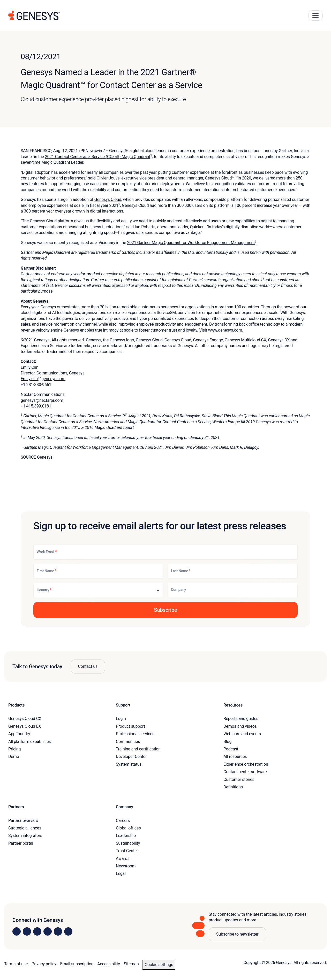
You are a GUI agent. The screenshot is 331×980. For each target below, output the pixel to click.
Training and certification (138, 749)
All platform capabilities (29, 742)
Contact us (88, 666)
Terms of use (16, 964)
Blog (227, 742)
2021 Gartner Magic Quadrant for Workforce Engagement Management (191, 243)
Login (121, 719)
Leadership (126, 836)
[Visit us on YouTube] (58, 931)
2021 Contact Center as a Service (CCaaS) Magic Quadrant (98, 157)
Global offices (128, 828)
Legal (121, 873)
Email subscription (77, 964)
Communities (128, 742)
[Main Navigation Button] (315, 15)
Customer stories (239, 779)
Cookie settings (159, 965)
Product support (130, 726)
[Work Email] (165, 552)
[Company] (233, 590)
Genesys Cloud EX (25, 726)
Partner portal (21, 843)
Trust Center (127, 851)
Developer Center (131, 756)
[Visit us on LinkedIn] (17, 931)
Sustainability (128, 843)
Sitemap (131, 964)
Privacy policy (44, 964)
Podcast (231, 749)
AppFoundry (19, 734)
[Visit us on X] (37, 931)
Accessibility (108, 964)
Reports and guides (241, 719)
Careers (123, 821)
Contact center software (245, 772)
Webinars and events (242, 734)
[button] (165, 610)
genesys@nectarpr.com (42, 400)
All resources (235, 756)
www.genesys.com (225, 330)
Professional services (135, 734)
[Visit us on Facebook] (48, 931)
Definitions (233, 787)
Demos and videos (240, 726)
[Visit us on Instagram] (27, 931)
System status (129, 764)
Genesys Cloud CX (25, 719)
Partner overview (23, 821)
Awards (123, 859)
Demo (14, 756)
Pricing (14, 749)
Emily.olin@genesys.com (43, 379)
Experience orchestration (246, 764)
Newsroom (126, 866)
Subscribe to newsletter (237, 934)
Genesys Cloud (108, 199)
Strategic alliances (25, 828)
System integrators (25, 836)
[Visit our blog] (68, 931)
